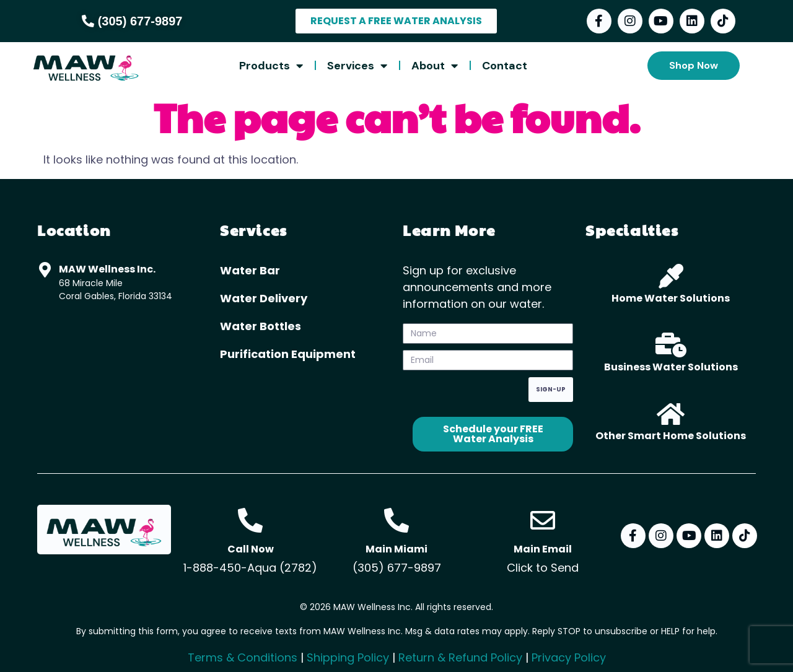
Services (357, 66)
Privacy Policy (569, 657)
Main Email (543, 549)
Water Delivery (264, 298)
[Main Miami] (396, 520)
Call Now (251, 549)
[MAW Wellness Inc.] (45, 270)
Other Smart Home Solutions (671, 436)
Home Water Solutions (671, 298)
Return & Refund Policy (460, 657)
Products (271, 66)
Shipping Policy (348, 657)
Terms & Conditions (243, 657)
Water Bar (250, 270)
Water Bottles (261, 326)
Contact (505, 66)
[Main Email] (543, 520)
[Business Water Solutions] (671, 345)
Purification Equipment (288, 354)
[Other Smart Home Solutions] (671, 414)
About (435, 66)
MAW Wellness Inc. (107, 269)
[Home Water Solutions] (671, 276)
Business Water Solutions (671, 367)
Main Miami (396, 549)
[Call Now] (250, 520)
